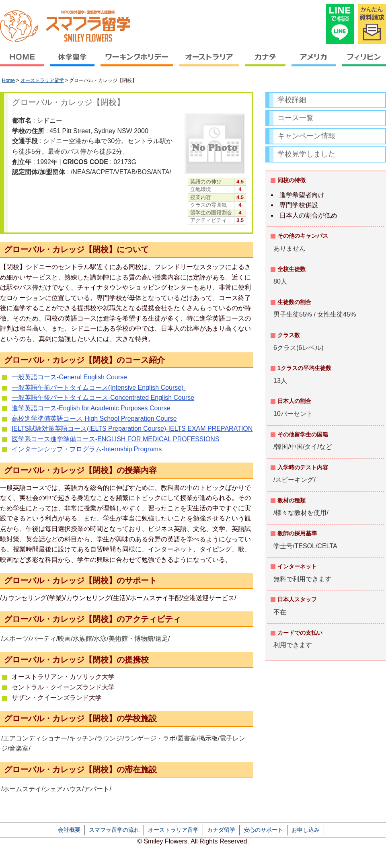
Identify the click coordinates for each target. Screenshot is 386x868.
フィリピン (363, 63)
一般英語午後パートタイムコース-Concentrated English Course (103, 398)
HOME (24, 63)
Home (8, 80)
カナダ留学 (221, 830)
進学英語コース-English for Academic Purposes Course (91, 408)
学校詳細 (292, 100)
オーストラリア (209, 63)
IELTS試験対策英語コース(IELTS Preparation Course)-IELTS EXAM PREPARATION (132, 429)
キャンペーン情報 (306, 136)
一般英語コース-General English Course (69, 377)
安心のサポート (263, 830)
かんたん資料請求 (372, 24)
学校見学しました (306, 154)
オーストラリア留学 (42, 80)
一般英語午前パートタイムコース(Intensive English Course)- (99, 388)
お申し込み (306, 830)
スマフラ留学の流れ (114, 830)
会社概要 (69, 830)
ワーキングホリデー (137, 63)
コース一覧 (296, 118)
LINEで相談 (340, 24)
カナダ (266, 63)
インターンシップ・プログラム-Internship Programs (87, 449)
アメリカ (314, 63)
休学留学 (73, 63)
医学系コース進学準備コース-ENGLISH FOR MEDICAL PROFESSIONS (116, 439)
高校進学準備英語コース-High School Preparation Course (94, 419)
